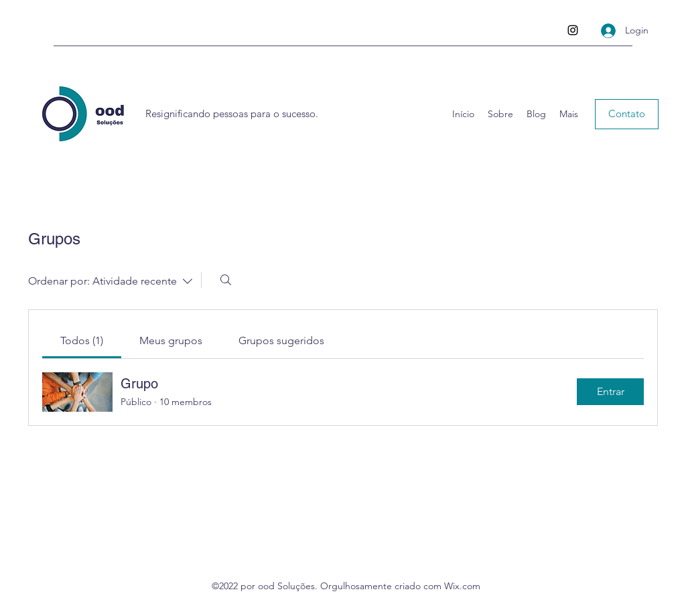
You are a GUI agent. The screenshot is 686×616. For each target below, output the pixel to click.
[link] (82, 340)
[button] (627, 114)
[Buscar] (226, 280)
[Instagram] (573, 30)
